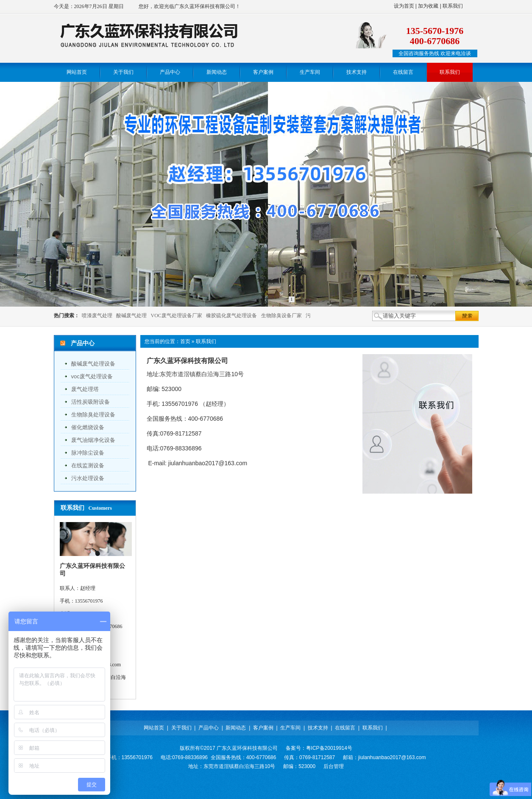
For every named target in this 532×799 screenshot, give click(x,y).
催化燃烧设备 (88, 427)
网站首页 (154, 728)
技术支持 (318, 728)
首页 (185, 341)
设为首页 (404, 6)
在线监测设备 (88, 465)
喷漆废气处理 (97, 316)
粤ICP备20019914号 (329, 748)
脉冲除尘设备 (88, 453)
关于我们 (181, 728)
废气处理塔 (85, 389)
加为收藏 (428, 6)
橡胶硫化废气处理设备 (231, 316)
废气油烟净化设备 (93, 440)
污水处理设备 (88, 478)
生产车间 (290, 728)
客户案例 (263, 728)
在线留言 (345, 728)
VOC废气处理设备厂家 (177, 316)
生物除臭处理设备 (93, 415)
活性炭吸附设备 (91, 402)
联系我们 (453, 6)
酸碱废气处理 (131, 316)
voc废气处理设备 (92, 376)
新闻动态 (236, 728)
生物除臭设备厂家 (281, 316)
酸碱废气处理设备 (93, 364)
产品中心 (209, 728)
